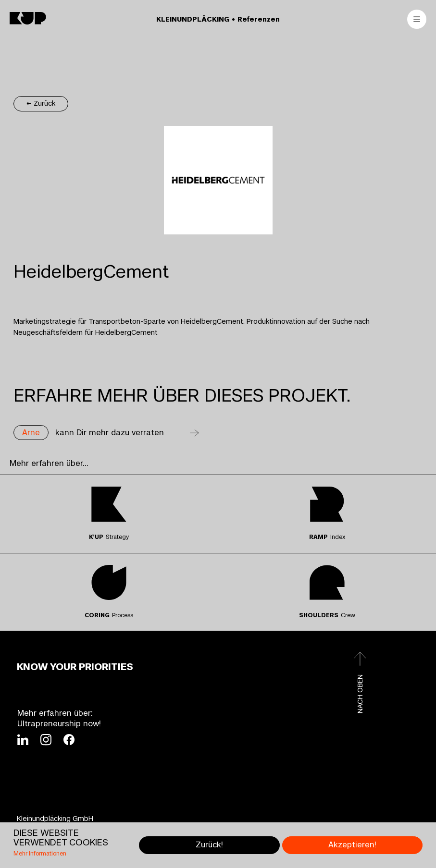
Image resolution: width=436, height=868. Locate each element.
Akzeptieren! (352, 845)
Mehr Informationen (40, 854)
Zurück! (209, 845)
